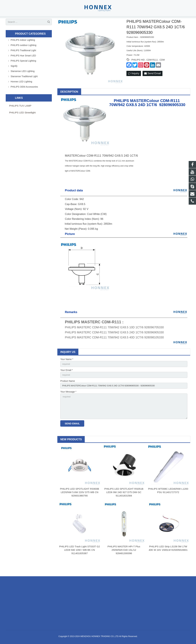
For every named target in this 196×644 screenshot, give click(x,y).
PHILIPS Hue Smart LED (23, 65)
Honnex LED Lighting (21, 91)
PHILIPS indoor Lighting (23, 49)
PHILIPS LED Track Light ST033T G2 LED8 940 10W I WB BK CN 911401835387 (80, 562)
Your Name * (67, 369)
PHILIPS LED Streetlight (22, 122)
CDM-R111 (152, 69)
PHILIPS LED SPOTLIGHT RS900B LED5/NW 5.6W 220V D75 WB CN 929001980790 (80, 505)
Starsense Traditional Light (24, 86)
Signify (14, 75)
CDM (162, 69)
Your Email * (67, 380)
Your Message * (68, 402)
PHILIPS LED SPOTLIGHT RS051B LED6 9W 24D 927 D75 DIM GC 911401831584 (124, 505)
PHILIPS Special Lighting (23, 70)
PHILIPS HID (138, 69)
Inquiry (134, 83)
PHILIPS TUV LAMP (20, 115)
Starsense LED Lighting (23, 80)
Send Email (152, 83)
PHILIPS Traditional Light (23, 60)
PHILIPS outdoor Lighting (23, 54)
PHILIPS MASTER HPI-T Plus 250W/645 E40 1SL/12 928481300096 (124, 562)
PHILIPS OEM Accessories (24, 96)
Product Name (68, 391)
